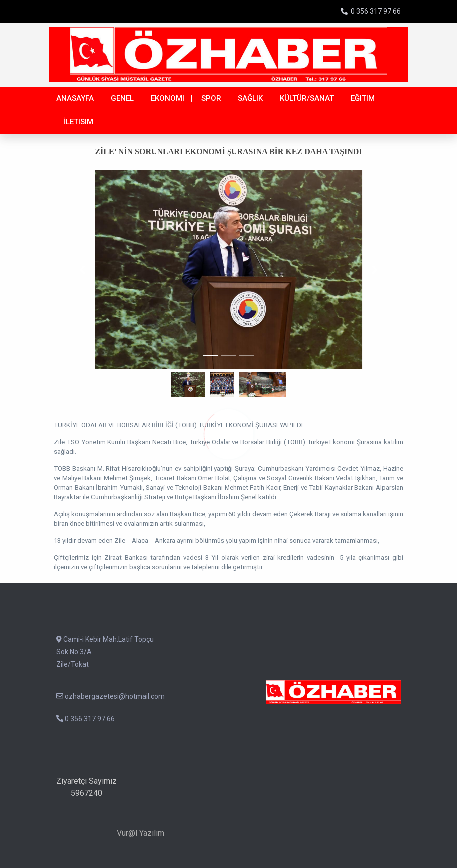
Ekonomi (167, 98)
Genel (122, 98)
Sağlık (250, 98)
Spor (211, 98)
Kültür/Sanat (307, 98)
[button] (82, 270)
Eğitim (363, 98)
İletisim (79, 122)
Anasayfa (75, 98)
